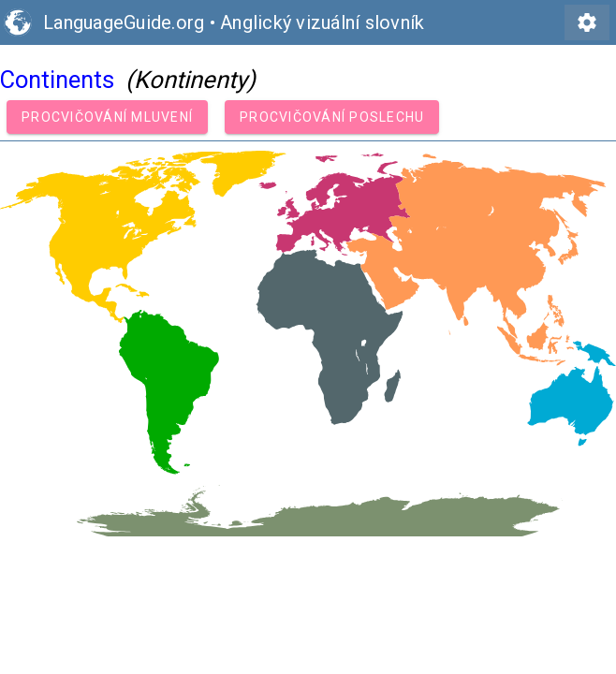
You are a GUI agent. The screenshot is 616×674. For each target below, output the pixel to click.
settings (587, 22)
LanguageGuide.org (124, 22)
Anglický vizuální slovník (322, 22)
